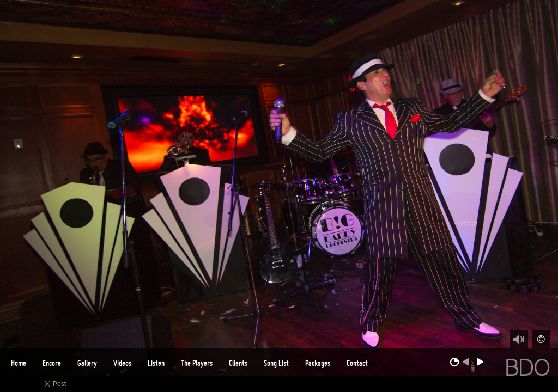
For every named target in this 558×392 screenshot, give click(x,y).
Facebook (471, 384)
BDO (527, 367)
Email (550, 384)
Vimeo (503, 384)
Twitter (487, 384)
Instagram (534, 384)
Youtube (518, 384)
